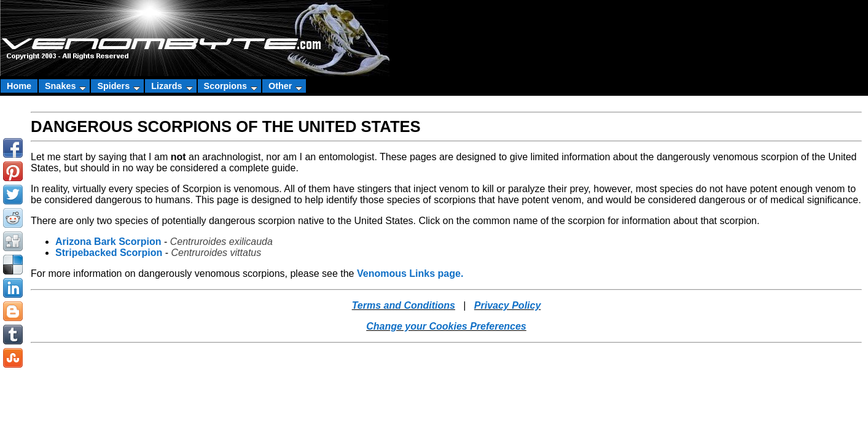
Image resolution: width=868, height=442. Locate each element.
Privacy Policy (508, 305)
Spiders (119, 86)
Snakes (65, 86)
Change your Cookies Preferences (446, 326)
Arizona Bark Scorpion (108, 242)
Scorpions (231, 86)
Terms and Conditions (404, 305)
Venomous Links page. (410, 273)
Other (285, 86)
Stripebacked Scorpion (109, 253)
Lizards (172, 86)
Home (19, 86)
